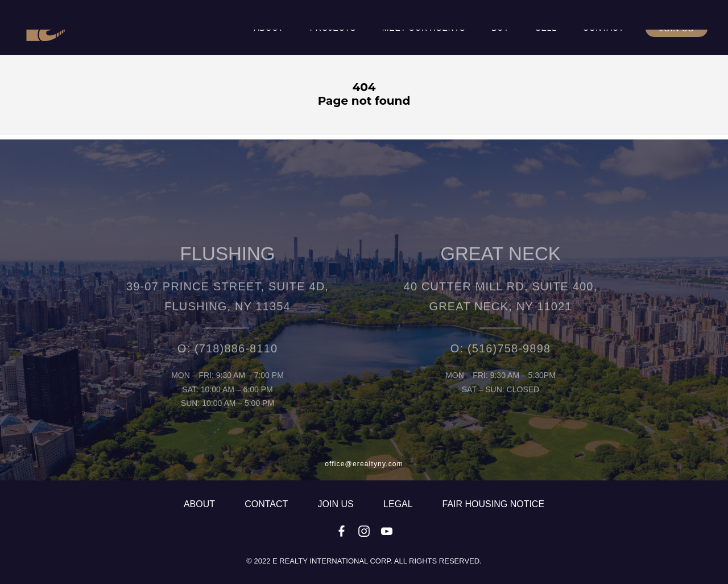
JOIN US (337, 504)
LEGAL (399, 504)
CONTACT (267, 504)
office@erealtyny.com (364, 464)
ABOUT (200, 504)
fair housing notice (494, 504)
